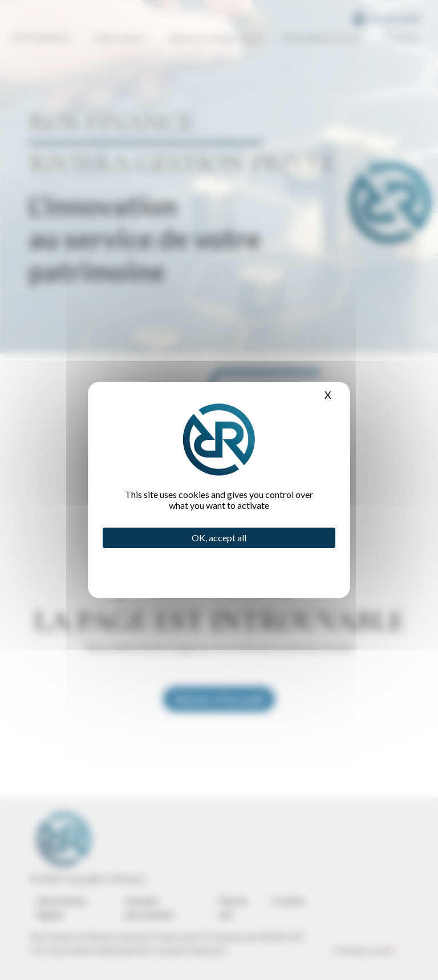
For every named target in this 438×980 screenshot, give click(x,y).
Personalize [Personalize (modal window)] (196, 566)
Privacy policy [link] (196, 574)
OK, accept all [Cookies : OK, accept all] (219, 538)
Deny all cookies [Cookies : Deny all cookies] (196, 558)
